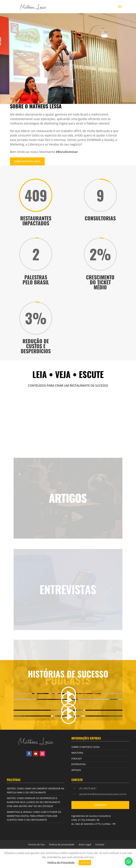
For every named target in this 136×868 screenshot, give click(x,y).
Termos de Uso (36, 844)
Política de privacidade (62, 844)
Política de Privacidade (61, 862)
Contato (100, 844)
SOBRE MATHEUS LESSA (27, 161)
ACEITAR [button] (85, 863)
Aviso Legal (85, 844)
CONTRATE (100, 805)
